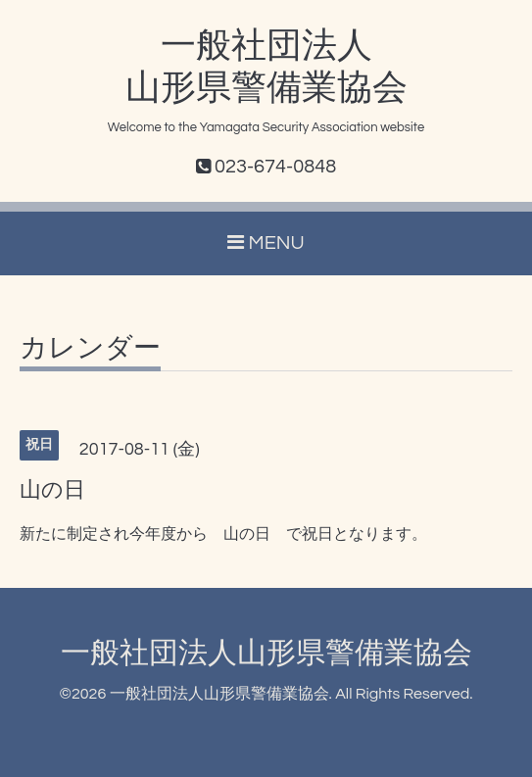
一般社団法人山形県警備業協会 (266, 653)
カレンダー (90, 349)
